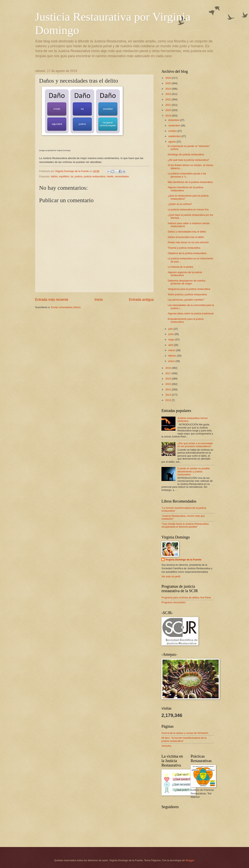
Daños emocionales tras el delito (186, 237)
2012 (168, 400)
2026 (168, 78)
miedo (110, 176)
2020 (168, 110)
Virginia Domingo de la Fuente (183, 560)
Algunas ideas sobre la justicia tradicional (191, 313)
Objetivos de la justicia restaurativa (187, 253)
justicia (78, 176)
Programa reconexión (173, 602)
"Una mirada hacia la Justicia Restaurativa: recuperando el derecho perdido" (185, 525)
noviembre (174, 125)
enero (172, 361)
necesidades (122, 176)
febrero (173, 356)
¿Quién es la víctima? (180, 204)
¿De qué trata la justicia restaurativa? (188, 160)
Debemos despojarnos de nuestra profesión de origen (186, 282)
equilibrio (64, 176)
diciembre (174, 120)
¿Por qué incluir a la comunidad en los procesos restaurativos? (195, 445)
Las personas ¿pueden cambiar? (186, 300)
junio (171, 334)
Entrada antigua (141, 300)
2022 (168, 99)
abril (171, 345)
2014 (168, 389)
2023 (168, 94)
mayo (172, 340)
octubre (173, 131)
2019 (168, 116)
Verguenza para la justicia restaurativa (189, 289)
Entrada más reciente (52, 300)
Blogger (190, 860)
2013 (168, 395)
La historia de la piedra (180, 267)
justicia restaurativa (95, 176)
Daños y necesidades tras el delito (187, 232)
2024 (168, 89)
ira (72, 176)
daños (54, 176)
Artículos (166, 746)
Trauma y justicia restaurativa (184, 248)
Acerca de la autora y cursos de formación (185, 733)
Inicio (99, 300)
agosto (172, 142)
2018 (168, 368)
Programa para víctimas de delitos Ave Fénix (186, 597)
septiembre (175, 136)
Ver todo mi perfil (171, 576)
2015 (168, 384)
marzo (172, 350)
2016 (168, 379)
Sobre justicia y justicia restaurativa (187, 294)
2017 (168, 373)
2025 (168, 83)
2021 (168, 105)
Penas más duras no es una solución (188, 242)
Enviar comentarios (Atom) (66, 307)
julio (171, 329)
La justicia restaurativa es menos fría (188, 209)
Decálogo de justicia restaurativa (186, 154)
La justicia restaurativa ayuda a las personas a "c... (187, 175)
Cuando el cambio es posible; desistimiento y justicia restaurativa (194, 471)
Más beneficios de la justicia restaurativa (190, 182)
